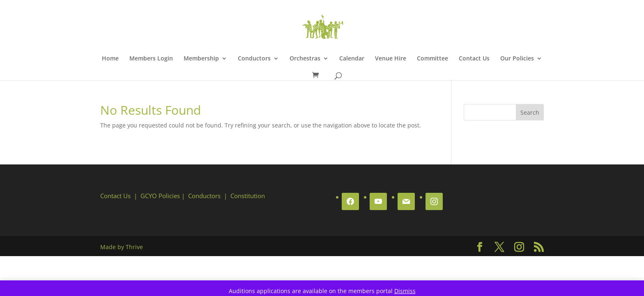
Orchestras (305, 59)
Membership (201, 59)
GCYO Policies (160, 196)
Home (110, 59)
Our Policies (517, 59)
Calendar (352, 59)
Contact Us (474, 59)
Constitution (248, 196)
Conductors (254, 59)
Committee (432, 59)
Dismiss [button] (405, 291)
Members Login (151, 59)
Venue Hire (391, 59)
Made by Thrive (122, 247)
